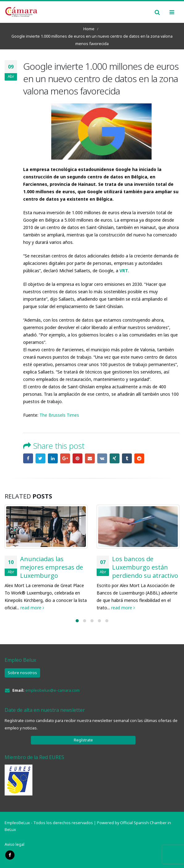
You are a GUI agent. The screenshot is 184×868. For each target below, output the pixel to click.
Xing (115, 458)
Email (90, 458)
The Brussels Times (59, 415)
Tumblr (127, 458)
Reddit (139, 458)
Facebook (28, 458)
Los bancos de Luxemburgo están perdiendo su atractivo (145, 567)
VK (102, 458)
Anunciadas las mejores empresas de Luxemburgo (52, 567)
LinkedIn (53, 458)
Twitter (40, 458)
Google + (65, 458)
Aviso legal (15, 844)
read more (32, 608)
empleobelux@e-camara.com (52, 690)
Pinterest (77, 458)
